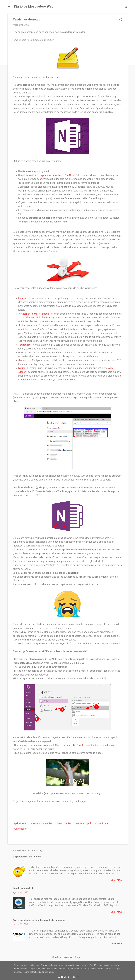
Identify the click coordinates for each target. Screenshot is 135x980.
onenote (79, 823)
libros (59, 823)
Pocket (34, 314)
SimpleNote (25, 360)
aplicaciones (21, 823)
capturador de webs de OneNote (57, 175)
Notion (22, 368)
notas (68, 823)
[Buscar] (126, 7)
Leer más (116, 880)
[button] (121, 20)
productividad (102, 823)
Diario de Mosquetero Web (34, 6)
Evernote (23, 298)
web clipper (20, 829)
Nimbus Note (48, 314)
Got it (77, 977)
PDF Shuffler (78, 745)
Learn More (63, 977)
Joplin (22, 325)
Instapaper (24, 314)
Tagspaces (24, 345)
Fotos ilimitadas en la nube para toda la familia (39, 920)
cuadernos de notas (42, 823)
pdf (89, 823)
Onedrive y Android (24, 888)
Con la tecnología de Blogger (67, 957)
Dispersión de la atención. (27, 857)
